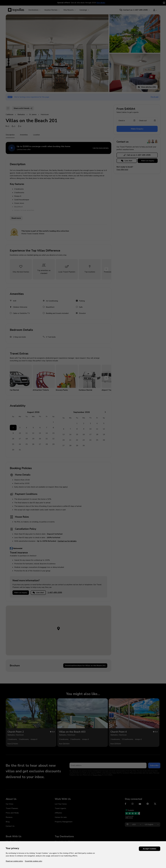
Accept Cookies (150, 849)
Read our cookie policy (14, 861)
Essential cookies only (33, 861)
